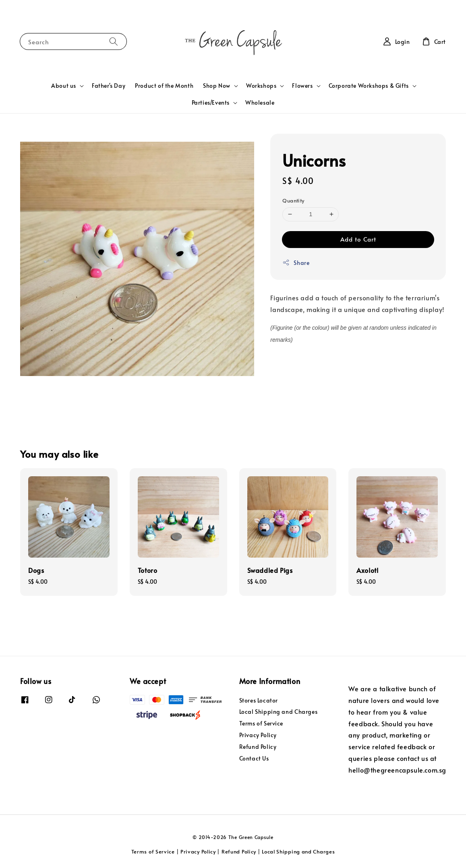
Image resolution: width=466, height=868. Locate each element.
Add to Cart (358, 239)
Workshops (261, 86)
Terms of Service (261, 723)
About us (64, 86)
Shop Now (217, 86)
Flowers (302, 86)
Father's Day (109, 86)
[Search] (114, 41)
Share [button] (296, 263)
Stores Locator (259, 701)
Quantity (293, 200)
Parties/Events (211, 103)
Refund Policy (258, 747)
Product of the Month (164, 86)
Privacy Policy (258, 735)
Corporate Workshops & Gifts (369, 86)
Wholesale (260, 102)
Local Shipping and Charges (279, 712)
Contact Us (254, 758)
